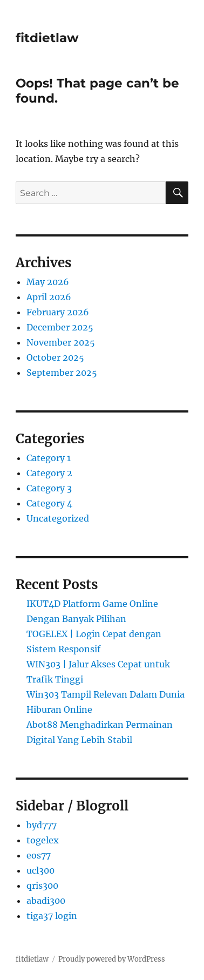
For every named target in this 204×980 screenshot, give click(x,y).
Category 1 (49, 458)
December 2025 (60, 327)
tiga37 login (52, 916)
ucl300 (40, 870)
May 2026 (48, 282)
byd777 (42, 825)
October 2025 (55, 357)
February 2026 (58, 312)
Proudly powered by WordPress (112, 959)
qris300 (42, 886)
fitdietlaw (47, 38)
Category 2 (49, 473)
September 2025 (62, 373)
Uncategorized (58, 518)
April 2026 (49, 297)
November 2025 (61, 342)
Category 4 (49, 503)
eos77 (39, 855)
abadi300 (46, 901)
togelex (43, 840)
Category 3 (49, 488)
